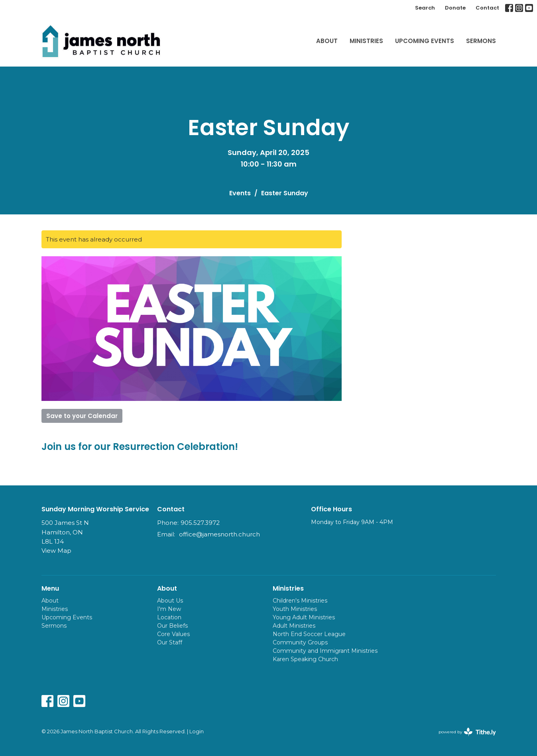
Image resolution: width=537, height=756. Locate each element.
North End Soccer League (309, 634)
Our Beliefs (172, 626)
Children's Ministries (300, 601)
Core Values (173, 634)
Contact (487, 8)
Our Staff (170, 642)
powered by (467, 732)
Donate (455, 8)
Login (197, 731)
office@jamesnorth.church (219, 534)
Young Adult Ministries (304, 617)
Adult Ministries (294, 626)
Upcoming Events (425, 41)
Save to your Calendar (82, 416)
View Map (56, 551)
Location (169, 617)
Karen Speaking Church (305, 659)
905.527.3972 (200, 523)
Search (425, 8)
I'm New (169, 609)
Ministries (366, 41)
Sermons (481, 41)
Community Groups (300, 642)
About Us (170, 601)
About (327, 41)
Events (240, 193)
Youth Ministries (295, 609)
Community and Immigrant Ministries (325, 651)
